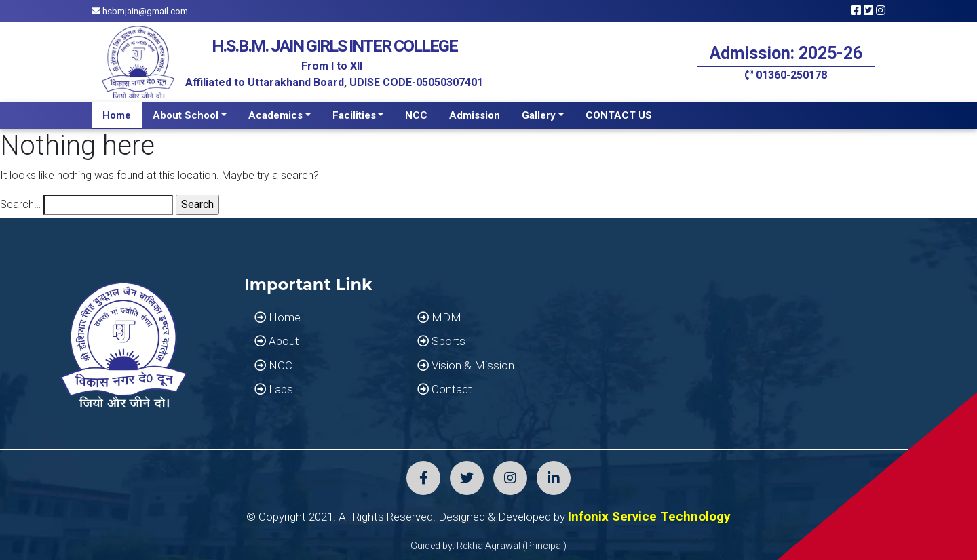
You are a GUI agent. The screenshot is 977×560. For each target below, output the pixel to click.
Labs (274, 389)
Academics (275, 115)
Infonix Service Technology (649, 516)
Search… (20, 204)
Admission (475, 115)
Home (117, 115)
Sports (441, 341)
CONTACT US (619, 115)
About (277, 341)
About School (186, 115)
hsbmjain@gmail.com (140, 11)
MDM (439, 317)
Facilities (354, 115)
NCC (416, 115)
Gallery (539, 115)
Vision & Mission (466, 365)
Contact (445, 389)
